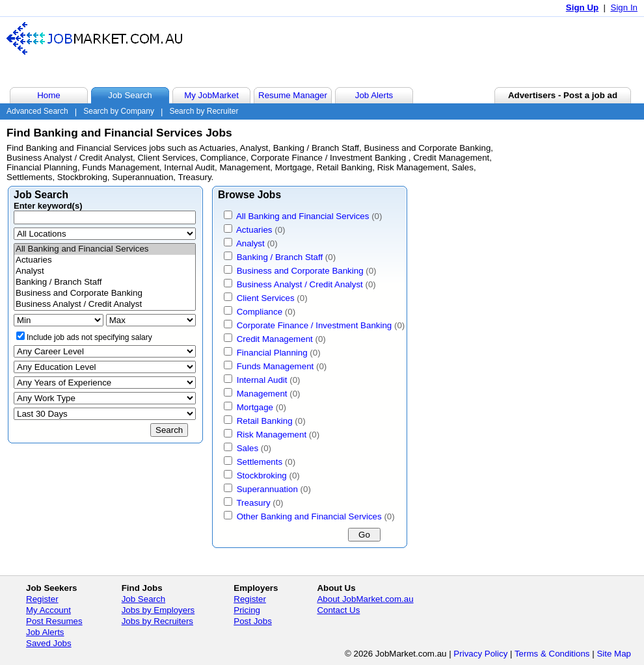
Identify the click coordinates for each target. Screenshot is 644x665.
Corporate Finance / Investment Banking (315, 325)
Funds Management (275, 366)
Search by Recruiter (204, 111)
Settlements (260, 462)
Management (262, 394)
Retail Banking (265, 421)
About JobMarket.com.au (365, 599)
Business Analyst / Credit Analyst (105, 305)
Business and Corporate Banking (105, 293)
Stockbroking (262, 476)
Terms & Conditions (552, 654)
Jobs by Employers (158, 610)
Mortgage (255, 407)
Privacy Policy (480, 654)
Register (42, 599)
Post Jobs (253, 621)
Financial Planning (272, 353)
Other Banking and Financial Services (309, 516)
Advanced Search (37, 111)
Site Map (614, 654)
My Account (48, 610)
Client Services (266, 298)
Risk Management (272, 435)
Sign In (624, 7)
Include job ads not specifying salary (89, 337)
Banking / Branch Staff (105, 282)
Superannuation (267, 489)
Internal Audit (262, 380)
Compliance (260, 312)
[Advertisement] (399, 51)
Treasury (253, 503)
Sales (248, 448)
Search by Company (119, 111)
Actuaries (105, 260)
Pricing (247, 610)
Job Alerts (45, 632)
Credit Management (275, 339)
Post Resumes (54, 621)
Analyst (105, 271)
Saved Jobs (49, 643)
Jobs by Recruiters (157, 621)
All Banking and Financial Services (105, 249)
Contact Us (338, 610)
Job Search (143, 599)
